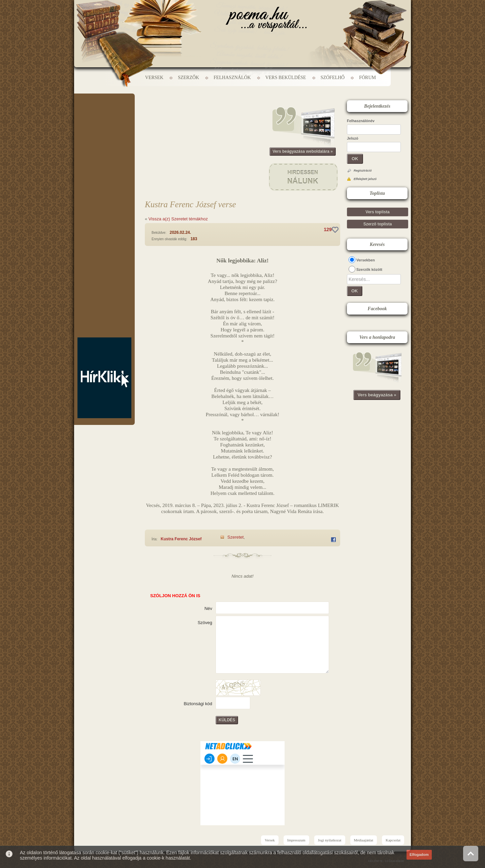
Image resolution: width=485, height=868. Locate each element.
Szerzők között (369, 269)
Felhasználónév (361, 121)
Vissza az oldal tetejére (471, 853)
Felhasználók (232, 78)
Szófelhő (333, 78)
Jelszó (353, 138)
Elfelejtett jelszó (365, 179)
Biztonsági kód (198, 704)
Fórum (367, 78)
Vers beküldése (286, 78)
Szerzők (188, 78)
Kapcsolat (393, 840)
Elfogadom (419, 855)
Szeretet (235, 537)
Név (208, 608)
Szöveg (205, 623)
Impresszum (296, 840)
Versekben (366, 260)
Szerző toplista (378, 224)
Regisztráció (363, 171)
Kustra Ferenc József (181, 539)
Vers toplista (377, 212)
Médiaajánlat (364, 840)
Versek (154, 78)
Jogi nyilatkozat (330, 840)
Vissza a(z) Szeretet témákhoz (178, 219)
